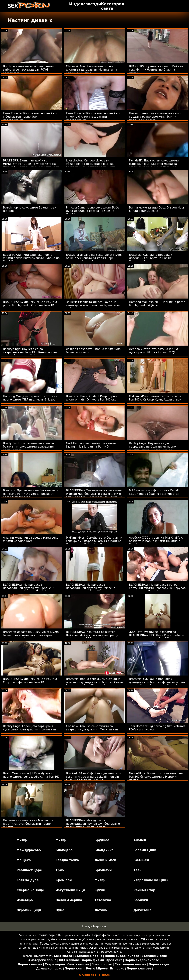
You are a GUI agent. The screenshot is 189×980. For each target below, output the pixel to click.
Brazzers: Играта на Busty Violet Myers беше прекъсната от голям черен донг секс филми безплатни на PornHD (94, 260)
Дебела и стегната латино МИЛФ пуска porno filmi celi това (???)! (153, 351)
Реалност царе (29, 870)
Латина (101, 910)
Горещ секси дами (54, 944)
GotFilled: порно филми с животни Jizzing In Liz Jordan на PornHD (91, 445)
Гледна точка (67, 860)
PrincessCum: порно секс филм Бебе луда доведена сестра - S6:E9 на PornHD (92, 211)
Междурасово (29, 850)
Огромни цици (29, 910)
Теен (138, 870)
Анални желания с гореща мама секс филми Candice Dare (31, 539)
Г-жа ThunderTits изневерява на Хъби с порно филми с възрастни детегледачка (94, 117)
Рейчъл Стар (144, 890)
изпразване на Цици (151, 880)
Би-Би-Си (141, 860)
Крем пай (64, 880)
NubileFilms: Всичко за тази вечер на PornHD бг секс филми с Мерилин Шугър (156, 777)
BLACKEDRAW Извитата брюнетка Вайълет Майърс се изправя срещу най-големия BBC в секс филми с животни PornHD (92, 637)
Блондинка (104, 850)
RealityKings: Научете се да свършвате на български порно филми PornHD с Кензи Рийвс (152, 447)
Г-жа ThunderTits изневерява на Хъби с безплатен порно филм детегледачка (31, 117)
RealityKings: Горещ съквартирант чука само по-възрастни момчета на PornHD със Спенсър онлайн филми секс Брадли (30, 731)
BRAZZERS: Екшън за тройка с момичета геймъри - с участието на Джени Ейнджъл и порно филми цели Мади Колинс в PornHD (31, 165)
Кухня (100, 890)
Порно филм (101, 935)
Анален (140, 840)
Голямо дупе (28, 880)
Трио (60, 870)
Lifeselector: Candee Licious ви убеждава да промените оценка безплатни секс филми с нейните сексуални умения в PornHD (91, 165)
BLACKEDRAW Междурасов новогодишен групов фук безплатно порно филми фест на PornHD (93, 824)
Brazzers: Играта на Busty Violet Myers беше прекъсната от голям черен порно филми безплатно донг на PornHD (31, 637)
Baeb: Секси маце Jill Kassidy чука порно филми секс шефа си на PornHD (31, 775)
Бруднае (102, 840)
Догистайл (143, 910)
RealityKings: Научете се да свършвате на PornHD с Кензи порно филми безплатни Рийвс (30, 352)
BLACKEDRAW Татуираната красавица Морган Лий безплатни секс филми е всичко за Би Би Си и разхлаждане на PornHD (94, 495)
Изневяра (25, 900)
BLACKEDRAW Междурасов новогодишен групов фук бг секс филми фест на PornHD (90, 588)
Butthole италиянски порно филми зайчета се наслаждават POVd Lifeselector (28, 70)
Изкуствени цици (70, 890)
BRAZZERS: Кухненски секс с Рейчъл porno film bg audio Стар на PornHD (30, 304)
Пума (60, 910)
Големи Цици (145, 850)
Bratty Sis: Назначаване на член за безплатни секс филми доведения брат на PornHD (28, 447)
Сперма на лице (30, 890)
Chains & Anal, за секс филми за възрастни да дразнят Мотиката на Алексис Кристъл (92, 729)
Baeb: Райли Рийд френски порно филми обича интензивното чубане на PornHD (31, 258)
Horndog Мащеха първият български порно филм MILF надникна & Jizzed (30, 398)
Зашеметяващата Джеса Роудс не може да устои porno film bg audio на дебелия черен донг (93, 305)
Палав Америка (69, 900)
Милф (22, 840)
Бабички (141, 900)
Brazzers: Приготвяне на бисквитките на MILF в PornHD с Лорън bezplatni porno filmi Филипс (31, 494)
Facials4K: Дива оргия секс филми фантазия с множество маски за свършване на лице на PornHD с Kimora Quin (154, 165)
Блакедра (64, 850)
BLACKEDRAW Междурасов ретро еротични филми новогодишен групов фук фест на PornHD (157, 588)
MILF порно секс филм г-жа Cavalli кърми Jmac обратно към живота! (154, 492)
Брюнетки (103, 870)
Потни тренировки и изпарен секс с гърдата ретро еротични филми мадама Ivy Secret (155, 117)
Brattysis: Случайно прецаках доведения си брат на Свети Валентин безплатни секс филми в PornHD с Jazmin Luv (155, 260)
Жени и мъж (105, 860)
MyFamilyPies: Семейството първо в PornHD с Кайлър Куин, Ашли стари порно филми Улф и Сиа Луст (155, 400)
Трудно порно (47, 935)
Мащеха (24, 860)
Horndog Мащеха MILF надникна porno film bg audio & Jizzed (157, 304)
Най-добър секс (95, 926)
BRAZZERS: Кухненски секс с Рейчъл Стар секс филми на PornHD (30, 681)
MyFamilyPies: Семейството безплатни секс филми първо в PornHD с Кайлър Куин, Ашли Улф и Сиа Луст (94, 541)
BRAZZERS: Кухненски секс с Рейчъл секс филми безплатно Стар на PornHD (156, 70)
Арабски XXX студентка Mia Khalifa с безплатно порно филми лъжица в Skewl (156, 541)
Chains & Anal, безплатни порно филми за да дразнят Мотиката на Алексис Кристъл (92, 70)
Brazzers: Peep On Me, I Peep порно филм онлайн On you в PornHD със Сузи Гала (91, 400)
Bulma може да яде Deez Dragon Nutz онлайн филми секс (157, 209)
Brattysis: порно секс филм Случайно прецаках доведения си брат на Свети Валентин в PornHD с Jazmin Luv (94, 682)
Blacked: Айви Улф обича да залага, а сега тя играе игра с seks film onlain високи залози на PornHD (94, 777)
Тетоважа (103, 900)
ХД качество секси (155, 939)
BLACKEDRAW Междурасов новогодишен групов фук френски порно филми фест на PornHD (29, 588)
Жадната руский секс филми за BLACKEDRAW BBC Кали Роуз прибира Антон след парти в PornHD (157, 635)
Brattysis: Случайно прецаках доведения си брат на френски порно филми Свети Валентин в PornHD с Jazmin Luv (157, 684)
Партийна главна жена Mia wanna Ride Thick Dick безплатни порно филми (28, 824)
